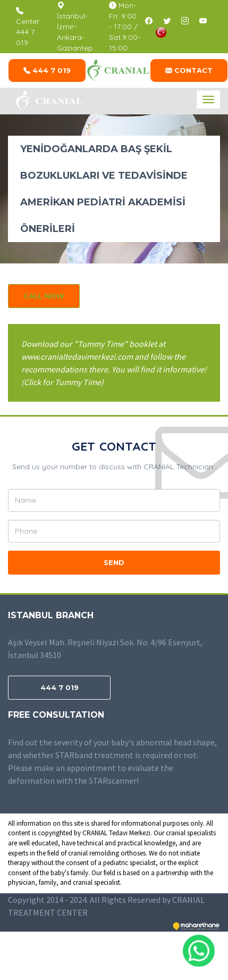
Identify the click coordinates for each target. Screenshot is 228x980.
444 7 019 (47, 70)
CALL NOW (44, 296)
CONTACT (189, 70)
